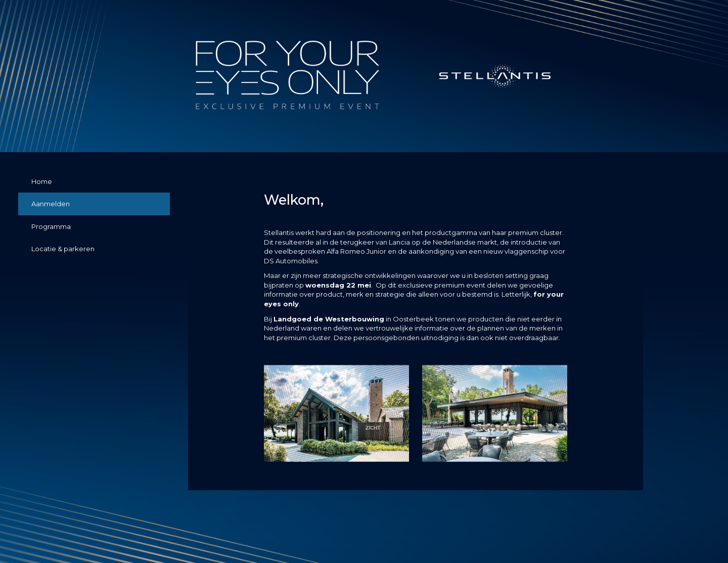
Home (42, 181)
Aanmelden (51, 204)
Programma (51, 226)
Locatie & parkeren (63, 249)
